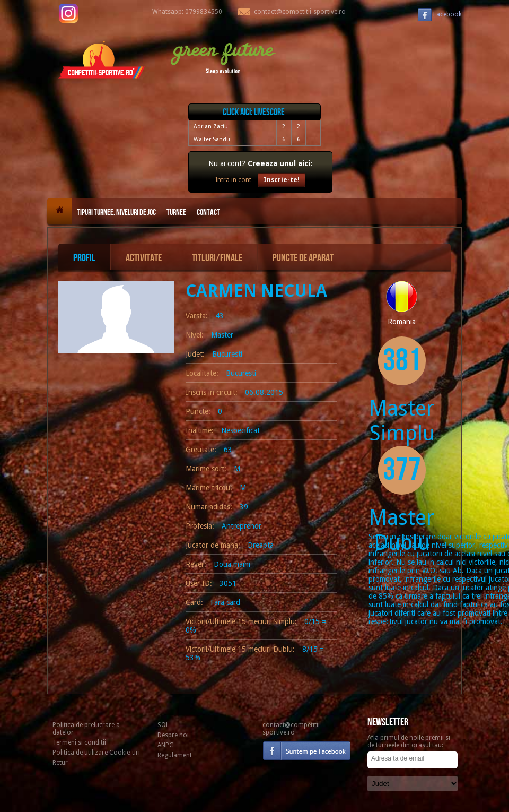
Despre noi (173, 735)
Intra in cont (233, 180)
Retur (60, 763)
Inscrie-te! (282, 180)
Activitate (144, 258)
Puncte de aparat (303, 258)
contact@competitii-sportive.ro (292, 729)
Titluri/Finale (217, 258)
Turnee (176, 213)
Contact (208, 213)
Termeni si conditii (79, 742)
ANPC (165, 745)
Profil (84, 258)
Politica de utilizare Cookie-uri (96, 753)
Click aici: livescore (254, 112)
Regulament (175, 755)
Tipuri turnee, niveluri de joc (116, 213)
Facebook (447, 14)
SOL (163, 725)
